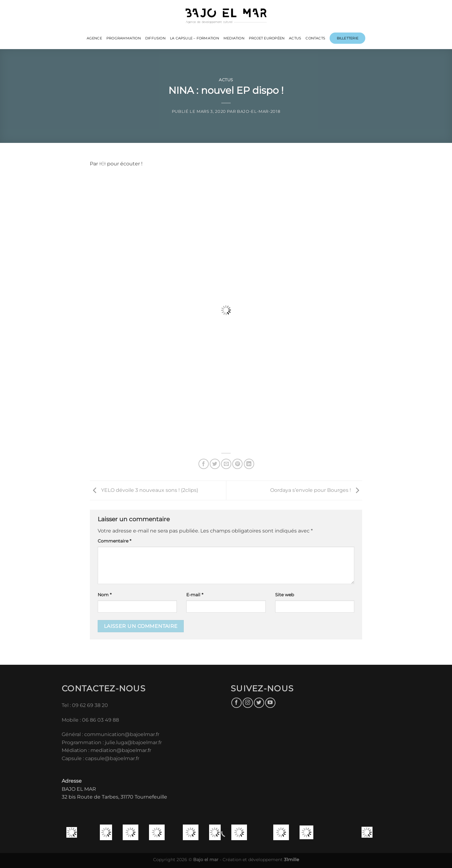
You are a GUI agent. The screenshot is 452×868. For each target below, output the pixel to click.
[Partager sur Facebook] (204, 464)
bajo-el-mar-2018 (259, 111)
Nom (105, 595)
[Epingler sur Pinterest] (237, 464)
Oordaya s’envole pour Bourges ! (316, 490)
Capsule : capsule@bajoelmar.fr (100, 758)
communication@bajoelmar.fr (122, 734)
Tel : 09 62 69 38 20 (85, 705)
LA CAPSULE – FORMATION (195, 38)
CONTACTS (315, 38)
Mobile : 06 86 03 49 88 (90, 720)
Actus (226, 80)
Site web (285, 595)
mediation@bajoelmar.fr (121, 750)
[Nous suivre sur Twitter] (259, 703)
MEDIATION (234, 38)
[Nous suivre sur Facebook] (236, 703)
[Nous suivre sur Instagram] (248, 703)
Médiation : (75, 750)
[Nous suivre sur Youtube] (270, 703)
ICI (103, 164)
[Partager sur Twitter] (215, 464)
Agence (94, 38)
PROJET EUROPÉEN (267, 38)
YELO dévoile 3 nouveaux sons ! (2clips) (144, 490)
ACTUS (295, 38)
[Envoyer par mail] (226, 464)
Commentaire (114, 541)
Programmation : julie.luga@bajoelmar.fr (112, 742)
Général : (73, 734)
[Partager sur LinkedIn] (249, 464)
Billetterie (348, 38)
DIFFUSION (155, 38)
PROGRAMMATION (124, 38)
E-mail (195, 595)
